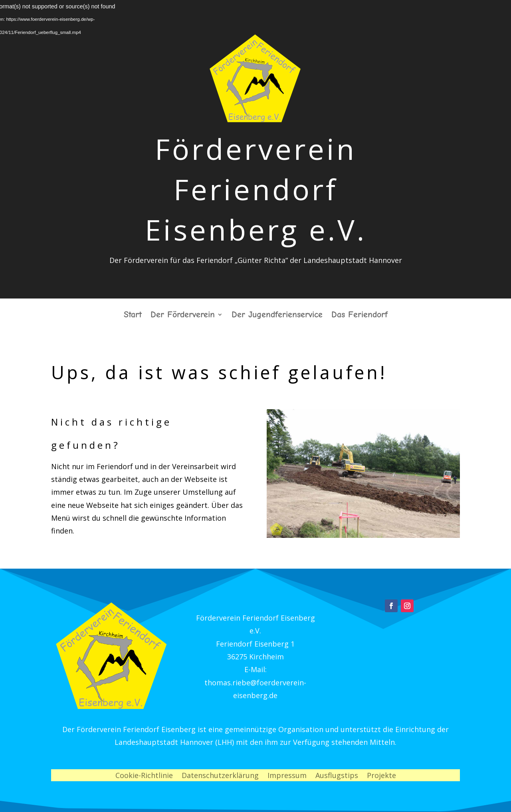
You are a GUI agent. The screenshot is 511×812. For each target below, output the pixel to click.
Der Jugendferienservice (277, 316)
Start (133, 316)
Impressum (287, 776)
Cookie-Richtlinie (144, 776)
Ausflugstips (337, 776)
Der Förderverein (183, 316)
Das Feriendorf (359, 316)
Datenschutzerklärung (220, 776)
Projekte (381, 776)
